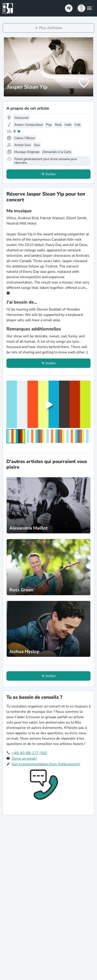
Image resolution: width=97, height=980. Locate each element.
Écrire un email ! (25, 759)
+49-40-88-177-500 (29, 753)
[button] (85, 8)
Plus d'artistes (51, 28)
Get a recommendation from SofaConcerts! (46, 764)
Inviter (51, 174)
